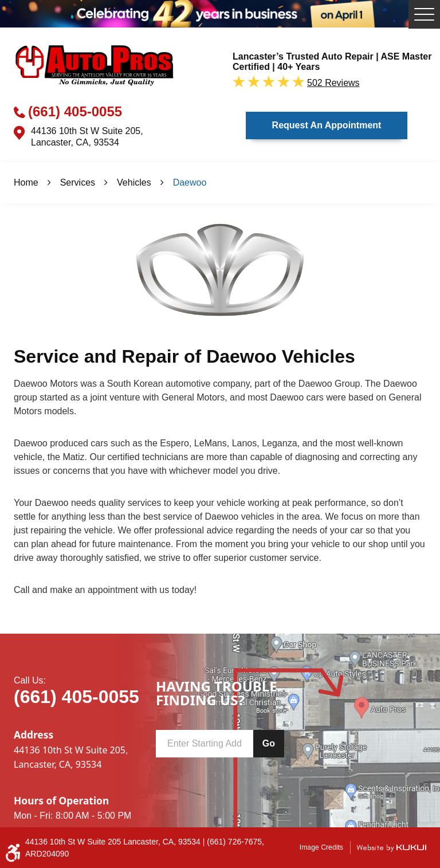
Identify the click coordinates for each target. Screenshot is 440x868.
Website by (391, 848)
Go (269, 743)
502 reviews (333, 83)
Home (26, 182)
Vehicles (134, 182)
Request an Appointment (327, 125)
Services (78, 182)
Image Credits (321, 847)
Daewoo (190, 182)
